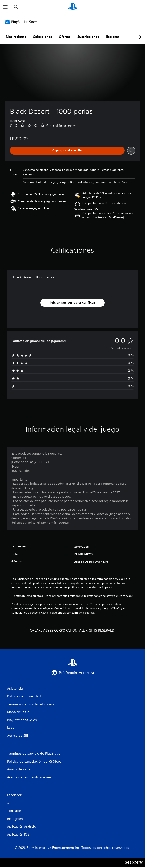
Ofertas (65, 37)
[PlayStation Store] (22, 22)
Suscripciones (88, 37)
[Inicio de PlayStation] (73, 7)
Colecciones (43, 37)
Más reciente (16, 37)
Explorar (113, 37)
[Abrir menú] (5, 7)
